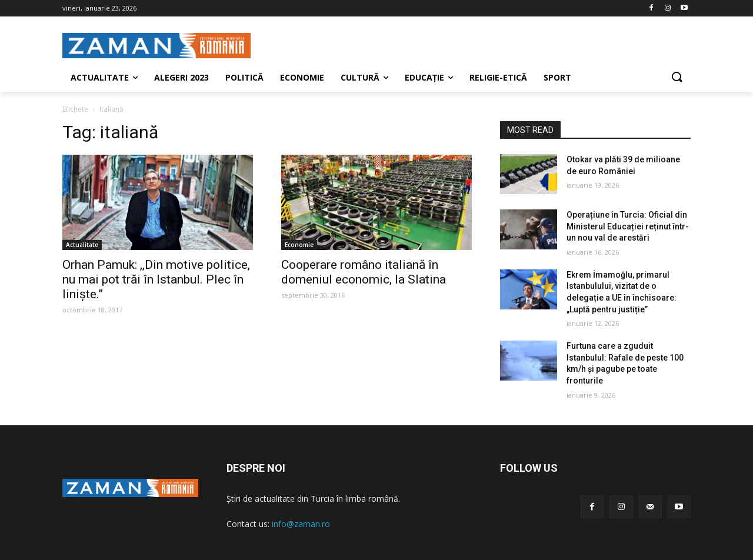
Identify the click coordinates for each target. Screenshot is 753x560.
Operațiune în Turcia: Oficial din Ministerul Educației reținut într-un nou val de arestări (628, 226)
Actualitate (82, 245)
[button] (677, 78)
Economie (299, 245)
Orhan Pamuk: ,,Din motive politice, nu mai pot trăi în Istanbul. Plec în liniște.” (156, 279)
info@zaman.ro (301, 524)
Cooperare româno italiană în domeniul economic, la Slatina (364, 272)
